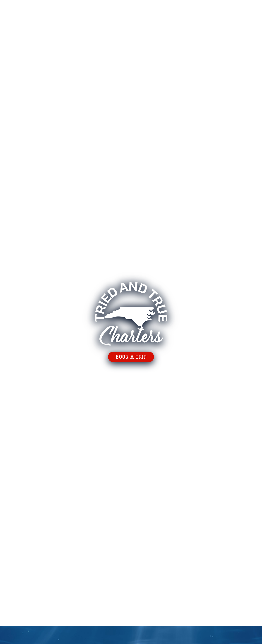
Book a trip (131, 357)
